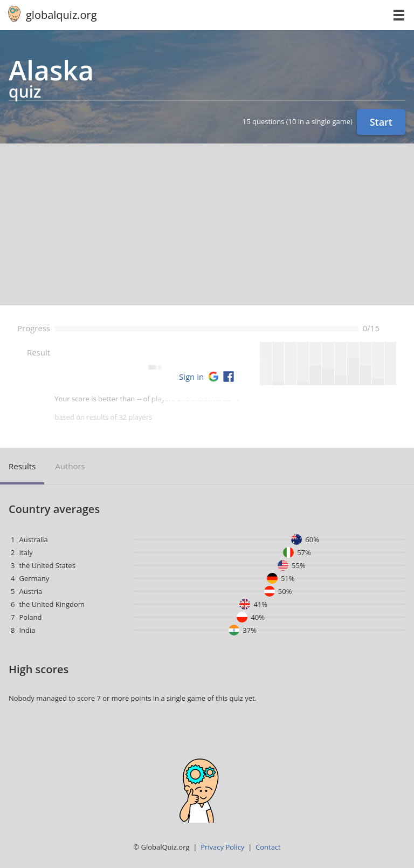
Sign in (191, 377)
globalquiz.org (61, 15)
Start (381, 122)
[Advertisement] (207, 224)
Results (22, 466)
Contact (268, 847)
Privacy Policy (222, 847)
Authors (70, 466)
